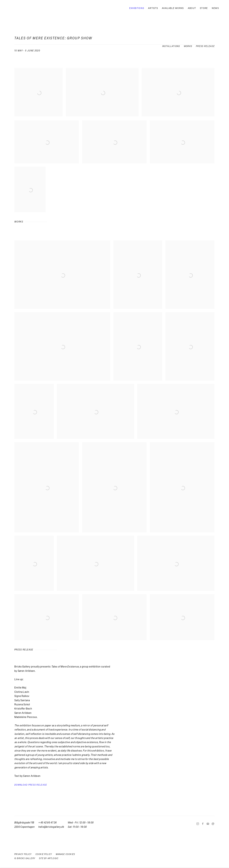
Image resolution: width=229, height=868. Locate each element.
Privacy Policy (23, 854)
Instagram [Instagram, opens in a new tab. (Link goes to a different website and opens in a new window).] (198, 824)
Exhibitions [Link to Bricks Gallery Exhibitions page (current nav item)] (137, 8)
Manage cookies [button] (65, 854)
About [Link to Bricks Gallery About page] (192, 8)
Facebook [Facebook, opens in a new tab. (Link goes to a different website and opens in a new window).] (203, 824)
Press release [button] (205, 46)
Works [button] (188, 46)
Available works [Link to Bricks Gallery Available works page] (173, 8)
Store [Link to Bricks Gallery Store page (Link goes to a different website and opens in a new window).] (204, 8)
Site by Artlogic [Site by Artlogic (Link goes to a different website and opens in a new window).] (49, 858)
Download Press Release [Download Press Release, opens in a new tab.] (31, 785)
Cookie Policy (44, 854)
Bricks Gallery (22, 8)
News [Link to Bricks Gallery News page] (215, 8)
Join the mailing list (208, 824)
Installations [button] (171, 46)
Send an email (213, 824)
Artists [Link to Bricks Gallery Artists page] (153, 8)
